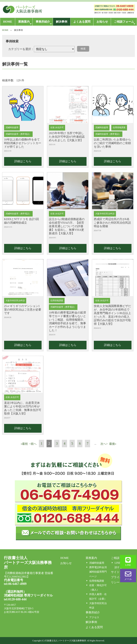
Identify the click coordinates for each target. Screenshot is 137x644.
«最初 (24, 444)
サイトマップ (120, 572)
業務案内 (25, 23)
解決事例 (62, 22)
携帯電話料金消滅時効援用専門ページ (98, 572)
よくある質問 (82, 22)
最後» (113, 444)
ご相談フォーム (125, 23)
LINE (128, 562)
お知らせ (102, 22)
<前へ (33, 444)
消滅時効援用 (97, 563)
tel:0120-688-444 (15, 599)
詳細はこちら (23, 161)
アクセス (94, 617)
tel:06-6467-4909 (15, 584)
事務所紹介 (44, 23)
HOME (8, 22)
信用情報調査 (97, 581)
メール (128, 576)
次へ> (104, 444)
